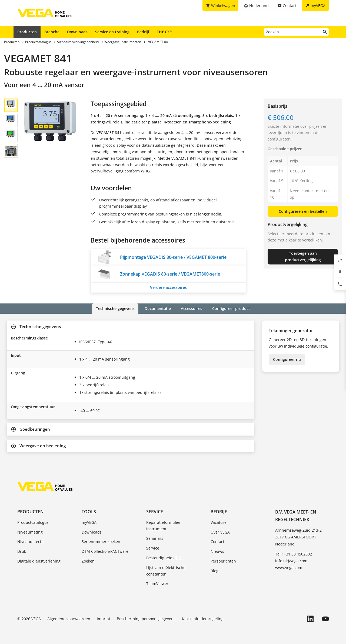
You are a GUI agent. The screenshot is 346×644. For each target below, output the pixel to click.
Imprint (104, 619)
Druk (22, 551)
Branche (52, 32)
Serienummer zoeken (101, 542)
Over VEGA (220, 532)
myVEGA (89, 522)
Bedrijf (143, 32)
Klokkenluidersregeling (203, 619)
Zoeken (88, 561)
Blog (214, 571)
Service (155, 511)
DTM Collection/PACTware (105, 551)
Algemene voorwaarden (69, 619)
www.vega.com (289, 568)
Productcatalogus (33, 522)
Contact (217, 542)
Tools (89, 511)
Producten (27, 32)
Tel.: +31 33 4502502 (294, 554)
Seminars (155, 538)
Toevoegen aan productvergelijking (303, 256)
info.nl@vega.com (291, 561)
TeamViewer (157, 583)
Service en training (112, 32)
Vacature (219, 522)
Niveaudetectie (31, 542)
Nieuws (217, 551)
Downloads (77, 32)
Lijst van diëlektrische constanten (166, 571)
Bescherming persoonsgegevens (146, 619)
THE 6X (164, 32)
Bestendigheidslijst (164, 558)
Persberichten (223, 561)
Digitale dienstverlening (39, 561)
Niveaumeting (30, 532)
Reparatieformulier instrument (164, 526)
